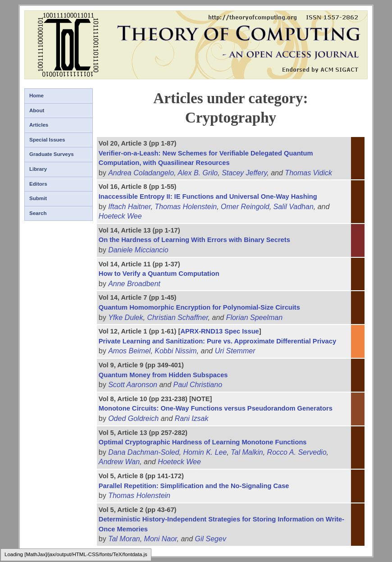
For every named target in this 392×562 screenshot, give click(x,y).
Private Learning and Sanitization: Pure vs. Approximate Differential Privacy (217, 341)
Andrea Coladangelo (141, 173)
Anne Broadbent (134, 284)
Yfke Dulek (125, 318)
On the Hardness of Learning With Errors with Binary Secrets (194, 240)
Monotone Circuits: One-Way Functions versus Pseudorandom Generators (216, 408)
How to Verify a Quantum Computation (159, 274)
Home (36, 96)
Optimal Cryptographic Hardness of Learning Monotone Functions (203, 442)
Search (38, 213)
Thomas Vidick (308, 173)
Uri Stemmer (235, 351)
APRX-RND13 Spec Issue (219, 331)
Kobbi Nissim (175, 351)
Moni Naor (161, 539)
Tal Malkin (247, 452)
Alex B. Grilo (198, 173)
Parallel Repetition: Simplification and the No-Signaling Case (194, 486)
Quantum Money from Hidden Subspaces (163, 375)
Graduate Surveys (52, 154)
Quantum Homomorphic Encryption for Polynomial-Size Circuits (199, 307)
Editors (38, 184)
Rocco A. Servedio (297, 452)
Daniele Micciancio (138, 250)
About (37, 110)
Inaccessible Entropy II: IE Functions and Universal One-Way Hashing (208, 196)
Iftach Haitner (129, 207)
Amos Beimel (129, 351)
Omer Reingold (245, 207)
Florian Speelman (254, 318)
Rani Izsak (192, 418)
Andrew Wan (119, 462)
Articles (39, 125)
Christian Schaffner (177, 318)
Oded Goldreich (133, 418)
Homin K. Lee (205, 452)
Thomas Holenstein (186, 207)
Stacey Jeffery (244, 173)
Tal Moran (124, 539)
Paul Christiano (198, 385)
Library (38, 169)
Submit (38, 198)
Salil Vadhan (294, 207)
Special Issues (47, 140)
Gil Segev (211, 539)
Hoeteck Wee (120, 216)
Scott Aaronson (133, 385)
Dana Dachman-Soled (144, 452)
